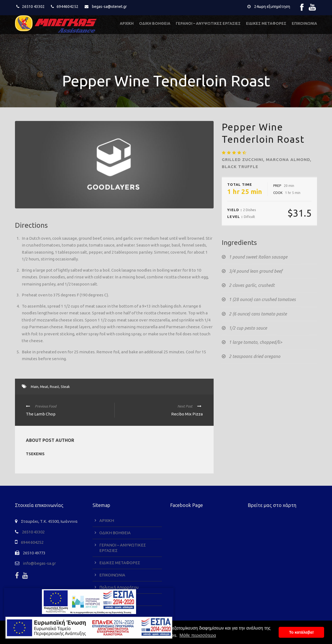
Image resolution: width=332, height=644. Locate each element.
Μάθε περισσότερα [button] (198, 635)
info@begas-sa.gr (39, 563)
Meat (44, 387)
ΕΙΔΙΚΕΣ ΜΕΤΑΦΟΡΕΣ (266, 23)
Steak (65, 387)
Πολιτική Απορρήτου (119, 587)
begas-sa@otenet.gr (109, 7)
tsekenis (35, 454)
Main (35, 387)
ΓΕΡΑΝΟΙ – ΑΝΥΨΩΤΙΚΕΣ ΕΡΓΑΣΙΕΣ (208, 23)
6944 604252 (32, 542)
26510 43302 (33, 7)
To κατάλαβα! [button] (301, 632)
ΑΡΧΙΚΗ (127, 23)
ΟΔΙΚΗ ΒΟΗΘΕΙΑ (155, 23)
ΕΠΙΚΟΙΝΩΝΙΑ (304, 23)
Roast (54, 387)
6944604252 (67, 7)
